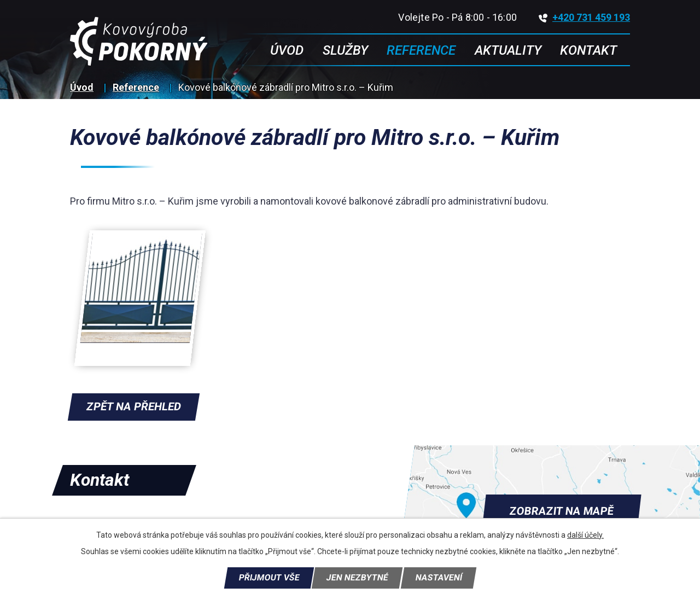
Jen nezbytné (357, 578)
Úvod (82, 87)
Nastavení (439, 578)
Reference (136, 87)
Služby (345, 50)
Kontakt (588, 50)
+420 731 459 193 (584, 17)
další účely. (585, 535)
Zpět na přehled (134, 406)
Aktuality (508, 50)
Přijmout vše (269, 578)
